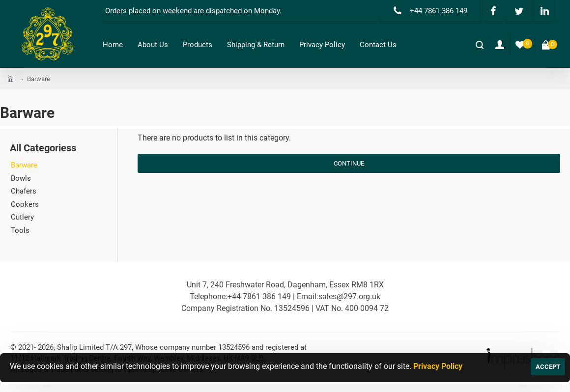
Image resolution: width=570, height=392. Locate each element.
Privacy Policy (438, 366)
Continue (349, 163)
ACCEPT (548, 367)
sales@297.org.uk (349, 296)
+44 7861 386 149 (259, 296)
